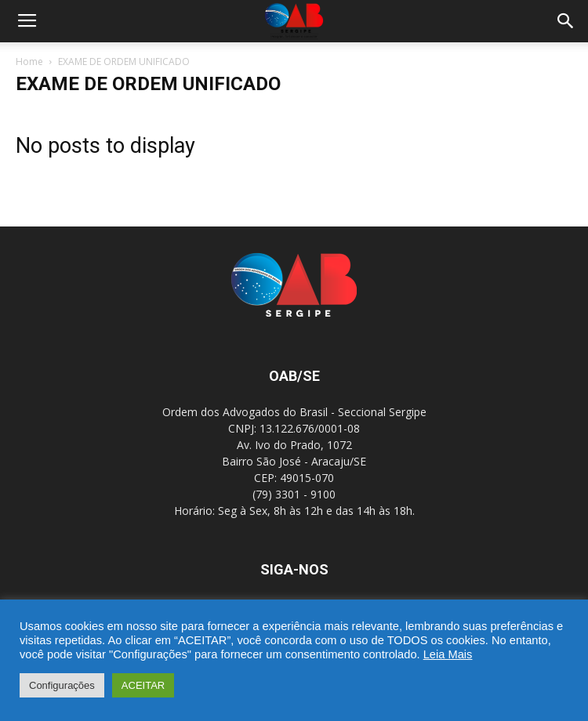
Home (29, 62)
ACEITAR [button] (143, 685)
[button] (566, 21)
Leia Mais (448, 654)
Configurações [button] (62, 685)
